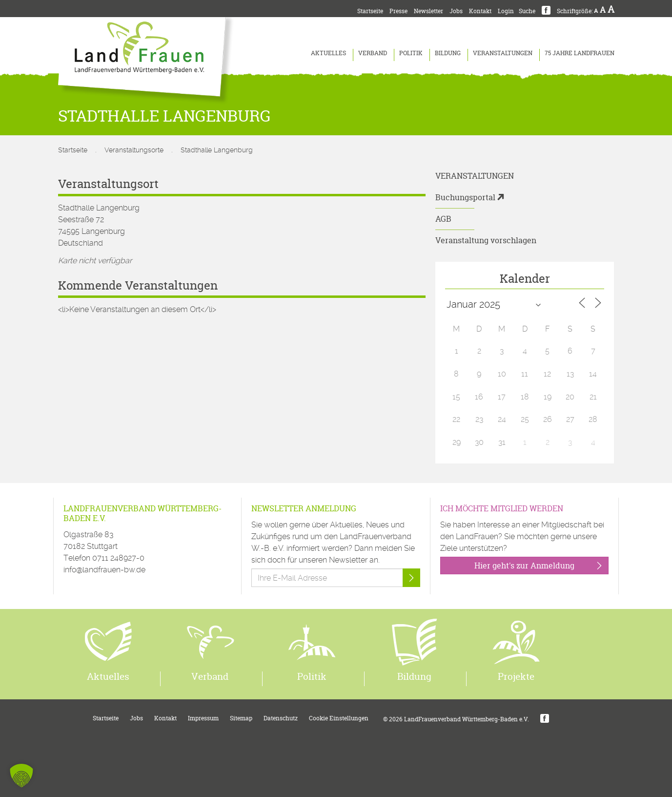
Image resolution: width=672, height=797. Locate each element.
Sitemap (241, 718)
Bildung (448, 53)
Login (506, 11)
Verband (373, 53)
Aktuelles (328, 53)
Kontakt (480, 11)
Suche (527, 11)
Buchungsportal (465, 197)
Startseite (370, 11)
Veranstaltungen (503, 53)
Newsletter (428, 11)
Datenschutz (281, 718)
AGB (443, 219)
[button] (21, 776)
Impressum (203, 718)
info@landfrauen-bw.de (104, 570)
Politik (411, 53)
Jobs (456, 11)
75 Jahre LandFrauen (580, 53)
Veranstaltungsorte (134, 150)
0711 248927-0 (118, 558)
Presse (398, 11)
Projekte (516, 676)
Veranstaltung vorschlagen (486, 240)
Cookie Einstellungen (339, 718)
